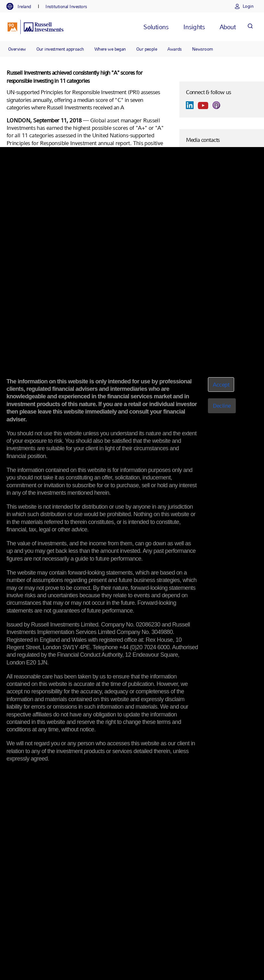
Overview (17, 49)
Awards (174, 49)
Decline (222, 406)
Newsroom (203, 49)
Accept (221, 385)
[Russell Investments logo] (36, 27)
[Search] (250, 27)
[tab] (22, 6)
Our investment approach (60, 49)
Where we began (110, 49)
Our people (147, 49)
